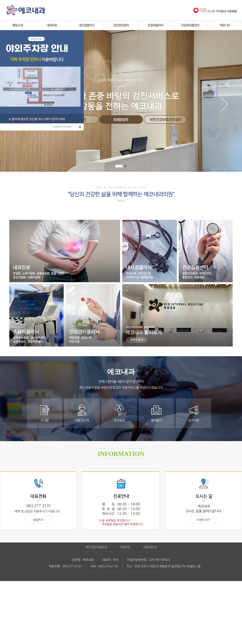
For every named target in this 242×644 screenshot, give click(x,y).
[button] (119, 166)
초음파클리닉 (155, 25)
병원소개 (17, 25)
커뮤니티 (225, 25)
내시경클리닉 (86, 25)
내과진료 (52, 25)
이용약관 (125, 547)
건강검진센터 (121, 25)
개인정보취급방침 (96, 547)
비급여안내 (150, 547)
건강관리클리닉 (190, 25)
